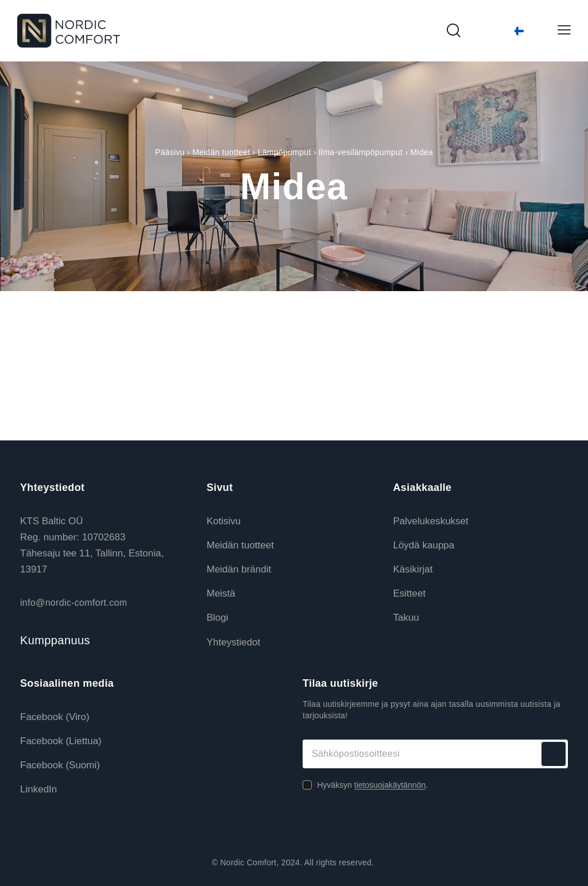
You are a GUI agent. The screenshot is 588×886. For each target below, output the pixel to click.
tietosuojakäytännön (390, 785)
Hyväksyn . (372, 785)
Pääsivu (170, 152)
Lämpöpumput (285, 152)
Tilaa (554, 754)
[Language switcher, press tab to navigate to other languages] (509, 31)
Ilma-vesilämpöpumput (361, 152)
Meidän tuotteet (221, 152)
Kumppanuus (55, 640)
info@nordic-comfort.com (73, 603)
